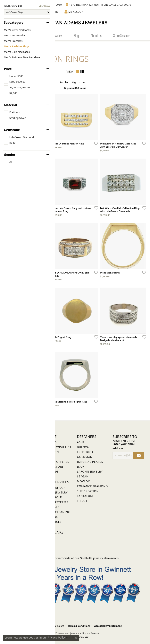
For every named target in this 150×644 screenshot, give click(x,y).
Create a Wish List (56, 447)
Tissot (82, 501)
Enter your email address (124, 446)
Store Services (122, 35)
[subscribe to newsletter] (139, 455)
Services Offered (55, 462)
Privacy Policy (56, 626)
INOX (81, 467)
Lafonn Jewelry (90, 471)
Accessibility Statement (108, 626)
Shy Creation (88, 491)
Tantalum (85, 496)
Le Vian (83, 476)
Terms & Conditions (79, 626)
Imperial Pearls (90, 462)
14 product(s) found (75, 88)
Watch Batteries (55, 502)
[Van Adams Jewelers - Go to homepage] (75, 22)
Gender (10, 155)
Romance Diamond (92, 486)
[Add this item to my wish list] (95, 143)
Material (10, 105)
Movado (84, 481)
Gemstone (12, 130)
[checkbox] (14, 76)
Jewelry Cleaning (56, 512)
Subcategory (14, 22)
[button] (75, 12)
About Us (96, 35)
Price (8, 69)
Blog (76, 35)
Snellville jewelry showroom (100, 558)
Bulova (83, 447)
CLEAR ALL (44, 6)
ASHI (81, 442)
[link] (98, 5)
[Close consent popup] (76, 638)
